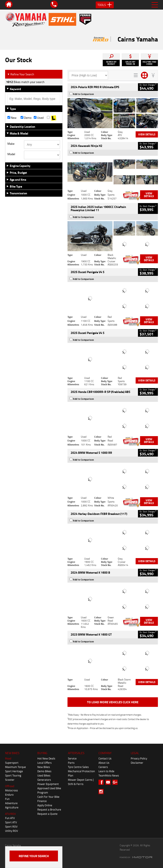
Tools (105, 5)
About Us (104, 763)
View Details (147, 134)
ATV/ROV (11, 814)
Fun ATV (10, 818)
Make (11, 144)
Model (11, 154)
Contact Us (105, 758)
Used (39, 118)
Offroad (10, 786)
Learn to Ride (106, 771)
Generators (44, 780)
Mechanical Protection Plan (81, 773)
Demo (26, 118)
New (12, 118)
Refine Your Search (21, 74)
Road (8, 758)
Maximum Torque (15, 767)
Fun (7, 799)
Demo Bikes (44, 771)
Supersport (12, 763)
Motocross (11, 790)
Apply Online (45, 805)
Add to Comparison (84, 94)
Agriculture (12, 807)
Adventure (11, 803)
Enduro (9, 795)
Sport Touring (13, 775)
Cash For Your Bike (48, 797)
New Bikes (44, 767)
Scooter (10, 780)
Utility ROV (12, 831)
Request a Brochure (49, 809)
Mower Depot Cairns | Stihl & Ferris (81, 782)
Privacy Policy (139, 758)
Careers (103, 767)
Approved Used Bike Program (49, 790)
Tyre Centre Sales (78, 767)
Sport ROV (11, 826)
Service (72, 758)
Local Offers (44, 763)
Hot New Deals (46, 758)
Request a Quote (47, 814)
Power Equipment (48, 784)
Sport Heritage (14, 771)
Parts (71, 763)
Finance (42, 801)
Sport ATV (11, 822)
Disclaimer (137, 763)
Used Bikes (44, 775)
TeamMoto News (109, 775)
